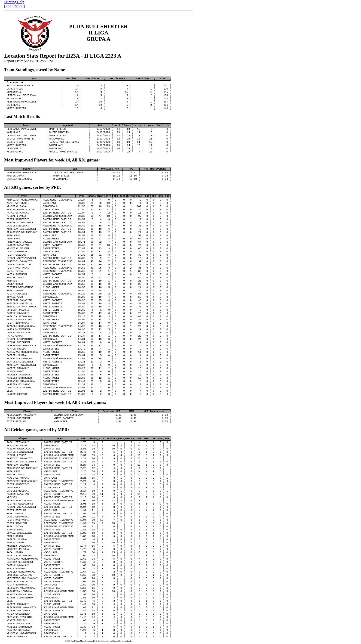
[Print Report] (14, 6)
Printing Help (14, 2)
